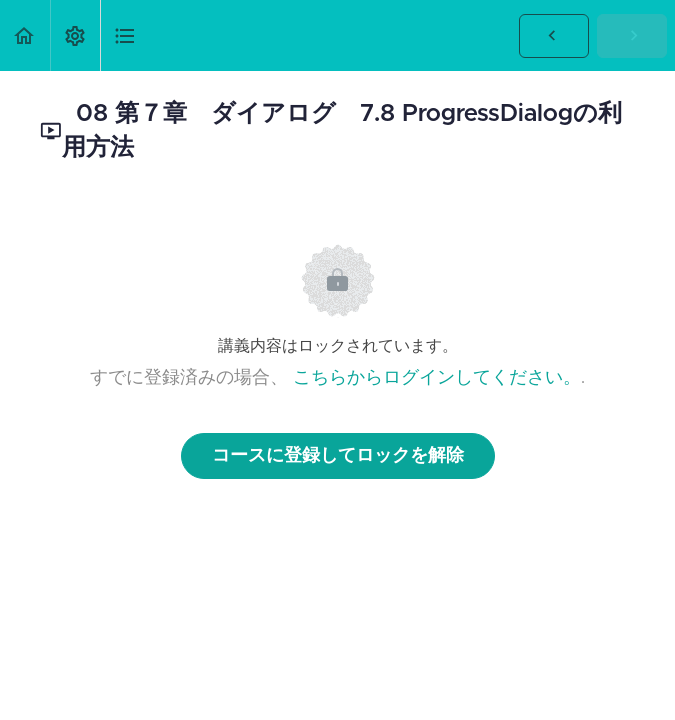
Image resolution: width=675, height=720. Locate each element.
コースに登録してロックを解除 (338, 456)
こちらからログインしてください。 (437, 378)
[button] (25, 35)
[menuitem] (75, 35)
